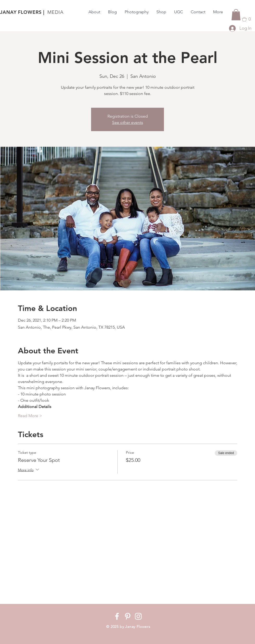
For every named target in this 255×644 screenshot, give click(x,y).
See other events (128, 122)
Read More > (30, 416)
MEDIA (55, 12)
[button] (236, 15)
